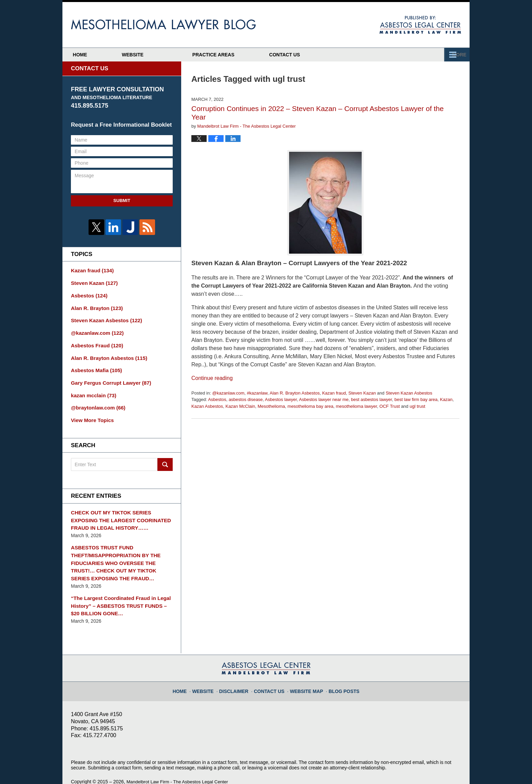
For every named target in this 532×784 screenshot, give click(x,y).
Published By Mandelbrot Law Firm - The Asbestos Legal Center (420, 25)
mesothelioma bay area (310, 406)
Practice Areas (341, 55)
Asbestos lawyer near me (324, 399)
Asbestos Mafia (94, 365)
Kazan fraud (334, 393)
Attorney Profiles (246, 55)
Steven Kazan (362, 393)
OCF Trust (389, 406)
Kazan (446, 399)
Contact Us (426, 55)
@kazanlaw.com (228, 393)
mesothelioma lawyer (356, 406)
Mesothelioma (271, 406)
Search (165, 457)
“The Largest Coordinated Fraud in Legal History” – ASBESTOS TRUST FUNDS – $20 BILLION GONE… (120, 592)
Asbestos (217, 399)
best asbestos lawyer (372, 399)
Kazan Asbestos (207, 406)
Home (94, 55)
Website (161, 55)
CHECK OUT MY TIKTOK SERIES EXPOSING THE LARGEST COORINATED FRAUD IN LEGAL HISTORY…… (121, 512)
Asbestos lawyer (281, 399)
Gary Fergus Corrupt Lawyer (108, 377)
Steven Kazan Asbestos (409, 393)
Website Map (305, 674)
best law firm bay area (416, 399)
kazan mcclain (92, 389)
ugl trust (417, 406)
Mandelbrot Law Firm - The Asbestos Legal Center (180, 768)
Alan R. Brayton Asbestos (295, 393)
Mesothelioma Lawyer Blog (163, 24)
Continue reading (212, 378)
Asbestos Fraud (95, 342)
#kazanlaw (257, 393)
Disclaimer (238, 674)
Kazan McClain (240, 406)
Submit (122, 200)
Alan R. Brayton (95, 306)
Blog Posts (340, 674)
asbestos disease (246, 399)
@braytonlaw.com (96, 401)
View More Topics (91, 413)
